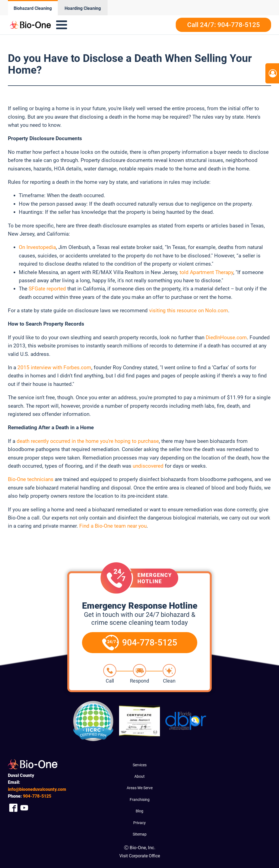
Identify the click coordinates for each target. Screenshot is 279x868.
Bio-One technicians (31, 479)
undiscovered (148, 466)
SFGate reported (47, 289)
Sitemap (140, 834)
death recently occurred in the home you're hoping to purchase (88, 441)
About (139, 776)
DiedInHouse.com (226, 337)
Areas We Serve (140, 788)
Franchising (140, 800)
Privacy (139, 823)
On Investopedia (37, 247)
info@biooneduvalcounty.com (37, 789)
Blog (139, 811)
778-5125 (37, 796)
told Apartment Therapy (206, 272)
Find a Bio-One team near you (113, 526)
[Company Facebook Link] (13, 808)
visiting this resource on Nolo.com (189, 310)
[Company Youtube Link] (24, 808)
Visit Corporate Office (140, 856)
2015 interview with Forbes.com (54, 367)
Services (140, 765)
